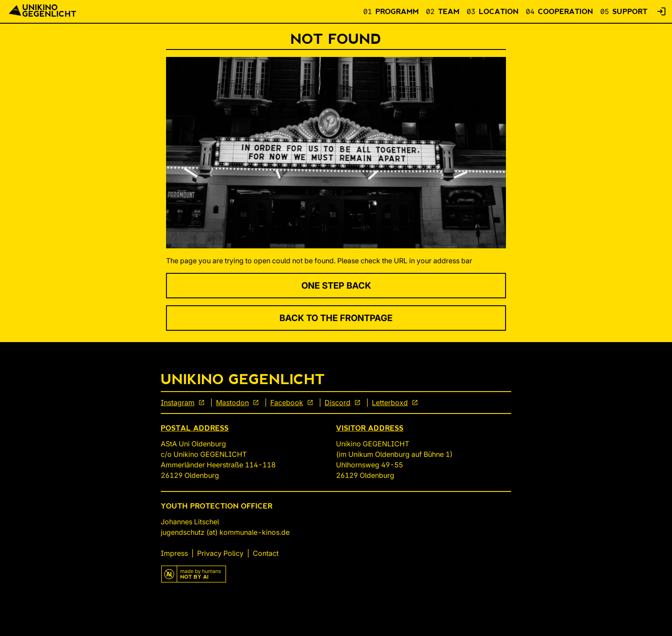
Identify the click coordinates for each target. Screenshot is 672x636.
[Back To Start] (42, 11)
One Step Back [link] (336, 286)
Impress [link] (174, 553)
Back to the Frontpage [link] (336, 318)
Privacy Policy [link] (220, 553)
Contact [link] (266, 553)
